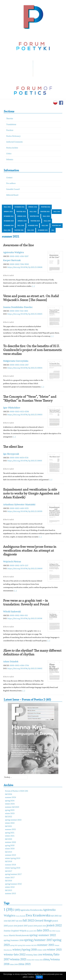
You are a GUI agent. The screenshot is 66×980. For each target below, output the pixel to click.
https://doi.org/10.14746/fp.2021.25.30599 (25, 511)
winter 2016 (19, 230)
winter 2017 (57, 225)
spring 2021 (22, 216)
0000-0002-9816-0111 (19, 615)
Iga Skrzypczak (11, 454)
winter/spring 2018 (13, 868)
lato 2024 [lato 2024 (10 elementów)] (52, 931)
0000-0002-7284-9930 (19, 264)
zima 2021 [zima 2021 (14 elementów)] (24, 964)
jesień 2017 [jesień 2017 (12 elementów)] (23, 926)
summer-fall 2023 (12, 807)
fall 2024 (7, 207)
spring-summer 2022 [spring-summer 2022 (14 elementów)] (43, 935)
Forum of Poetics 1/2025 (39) (17, 791)
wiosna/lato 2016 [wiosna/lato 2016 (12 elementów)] (34, 955)
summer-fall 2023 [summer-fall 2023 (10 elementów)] (31, 945)
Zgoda (39, 977)
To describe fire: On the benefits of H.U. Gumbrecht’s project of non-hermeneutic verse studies (33, 350)
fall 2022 (33, 212)
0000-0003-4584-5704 (19, 665)
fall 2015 (31, 230)
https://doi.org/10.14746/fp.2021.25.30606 (25, 267)
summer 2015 (43, 230)
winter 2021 (34, 216)
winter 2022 (45, 212)
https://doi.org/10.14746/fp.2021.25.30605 (25, 314)
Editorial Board (12, 195)
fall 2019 (47, 221)
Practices (10, 130)
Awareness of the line (18, 245)
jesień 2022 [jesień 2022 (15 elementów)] (54, 925)
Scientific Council (13, 189)
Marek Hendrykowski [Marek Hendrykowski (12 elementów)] (19, 935)
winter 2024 (46, 207)
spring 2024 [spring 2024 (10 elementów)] (22, 945)
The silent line (13, 447)
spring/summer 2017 (13, 874)
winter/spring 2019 (13, 858)
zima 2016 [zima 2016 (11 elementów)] (14, 964)
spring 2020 (22, 221)
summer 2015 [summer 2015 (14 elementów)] (46, 945)
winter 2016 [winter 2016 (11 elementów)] (42, 950)
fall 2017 (45, 225)
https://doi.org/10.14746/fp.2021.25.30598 (25, 618)
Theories (10, 119)
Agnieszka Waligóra (14, 252)
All (53, 230)
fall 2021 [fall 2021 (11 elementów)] (19, 921)
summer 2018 (33, 225)
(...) (34, 286)
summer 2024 (19, 207)
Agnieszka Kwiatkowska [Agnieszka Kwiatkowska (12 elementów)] (31, 910)
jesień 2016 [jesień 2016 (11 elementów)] (13, 926)
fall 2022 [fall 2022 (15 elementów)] (28, 920)
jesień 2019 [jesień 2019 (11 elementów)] (33, 926)
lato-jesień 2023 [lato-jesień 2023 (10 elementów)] (32, 931)
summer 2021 (9, 216)
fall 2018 (21, 225)
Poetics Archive (12, 148)
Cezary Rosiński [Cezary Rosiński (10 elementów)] (20, 916)
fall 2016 (7, 230)
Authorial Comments (14, 142)
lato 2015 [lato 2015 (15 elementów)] (43, 930)
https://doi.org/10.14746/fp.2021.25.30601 (25, 461)
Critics (9, 154)
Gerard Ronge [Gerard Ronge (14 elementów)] (43, 920)
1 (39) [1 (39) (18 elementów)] (8, 909)
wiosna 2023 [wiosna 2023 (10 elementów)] (31, 960)
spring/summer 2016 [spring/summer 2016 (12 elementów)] (14, 940)
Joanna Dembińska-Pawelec (18, 307)
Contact (9, 178)
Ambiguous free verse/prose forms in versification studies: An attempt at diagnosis (30, 551)
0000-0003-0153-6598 (19, 412)
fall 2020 (46, 216)
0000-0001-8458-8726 (19, 458)
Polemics (10, 160)
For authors (11, 183)
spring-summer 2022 (13, 820)
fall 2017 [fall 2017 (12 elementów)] (12, 921)
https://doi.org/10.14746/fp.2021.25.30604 (25, 368)
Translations (11, 125)
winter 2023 (21, 212)
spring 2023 (8, 212)
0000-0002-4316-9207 (19, 256)
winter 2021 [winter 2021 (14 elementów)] (54, 949)
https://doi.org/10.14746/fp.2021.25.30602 (25, 668)
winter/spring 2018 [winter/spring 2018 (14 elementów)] (25, 949)
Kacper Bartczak (12, 260)
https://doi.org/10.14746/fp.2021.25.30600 (25, 568)
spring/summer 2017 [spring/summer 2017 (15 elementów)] (38, 940)
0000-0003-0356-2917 (19, 365)
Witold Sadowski (12, 611)
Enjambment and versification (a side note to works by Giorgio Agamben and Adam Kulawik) (31, 494)
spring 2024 (33, 207)
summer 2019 (9, 225)
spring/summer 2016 (13, 884)
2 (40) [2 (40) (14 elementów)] (16, 910)
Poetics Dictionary (13, 136)
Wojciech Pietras (12, 561)
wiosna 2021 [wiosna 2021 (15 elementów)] (18, 959)
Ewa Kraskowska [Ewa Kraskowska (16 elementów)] (38, 915)
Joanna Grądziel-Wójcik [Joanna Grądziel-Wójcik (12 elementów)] (15, 931)
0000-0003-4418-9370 (19, 508)
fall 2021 (57, 212)
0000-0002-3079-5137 (19, 565)
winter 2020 (35, 221)
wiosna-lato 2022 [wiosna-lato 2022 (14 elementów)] (15, 954)
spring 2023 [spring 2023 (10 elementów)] (14, 945)
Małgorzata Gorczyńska (16, 361)
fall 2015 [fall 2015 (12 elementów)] (55, 916)
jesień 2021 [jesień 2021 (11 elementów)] (42, 926)
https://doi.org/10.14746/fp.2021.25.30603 (25, 415)
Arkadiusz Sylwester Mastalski (19, 504)
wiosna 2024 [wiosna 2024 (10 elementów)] (39, 960)
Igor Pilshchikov (12, 408)
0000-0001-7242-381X (19, 311)
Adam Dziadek (11, 661)
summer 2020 (9, 221)
